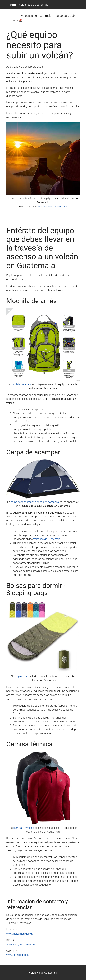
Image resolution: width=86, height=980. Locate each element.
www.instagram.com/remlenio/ (52, 207)
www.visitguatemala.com (21, 944)
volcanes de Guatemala (47, 539)
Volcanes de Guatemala (34, 5)
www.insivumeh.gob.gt (19, 934)
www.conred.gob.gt (17, 955)
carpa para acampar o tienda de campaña (35, 502)
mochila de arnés (21, 384)
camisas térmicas (24, 828)
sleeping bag (21, 676)
